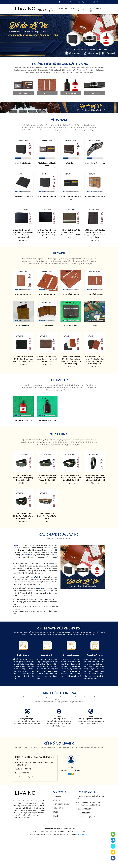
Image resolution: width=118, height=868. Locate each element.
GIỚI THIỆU (51, 10)
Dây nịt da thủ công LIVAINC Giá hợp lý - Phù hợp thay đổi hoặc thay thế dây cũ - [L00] (95, 478)
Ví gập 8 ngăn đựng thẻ (23, 163)
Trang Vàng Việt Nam (82, 834)
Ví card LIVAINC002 (47, 325)
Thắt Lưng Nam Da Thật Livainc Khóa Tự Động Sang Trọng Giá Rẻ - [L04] (23, 516)
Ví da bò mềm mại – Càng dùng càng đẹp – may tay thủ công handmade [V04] (47, 232)
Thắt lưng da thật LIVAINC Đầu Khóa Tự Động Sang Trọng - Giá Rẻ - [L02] (47, 478)
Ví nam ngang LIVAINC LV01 (95, 197)
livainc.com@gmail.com (28, 777)
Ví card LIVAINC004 (71, 325)
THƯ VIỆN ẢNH (81, 10)
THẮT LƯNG (95, 93)
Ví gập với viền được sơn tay (95, 163)
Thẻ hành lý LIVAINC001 (23, 421)
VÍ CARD (47, 93)
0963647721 (27, 769)
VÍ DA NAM (23, 93)
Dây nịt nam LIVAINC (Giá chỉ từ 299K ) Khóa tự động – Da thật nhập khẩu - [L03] (71, 478)
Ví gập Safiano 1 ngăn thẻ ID (23, 197)
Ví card (95, 325)
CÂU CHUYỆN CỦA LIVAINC (59, 534)
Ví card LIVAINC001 (23, 325)
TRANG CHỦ (41, 10)
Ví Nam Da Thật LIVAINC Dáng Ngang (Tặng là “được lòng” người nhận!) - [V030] (71, 232)
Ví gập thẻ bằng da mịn (23, 294)
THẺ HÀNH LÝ (71, 93)
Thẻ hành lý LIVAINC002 (47, 421)
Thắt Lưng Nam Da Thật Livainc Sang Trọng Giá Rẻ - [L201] (47, 516)
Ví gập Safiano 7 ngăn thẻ (47, 197)
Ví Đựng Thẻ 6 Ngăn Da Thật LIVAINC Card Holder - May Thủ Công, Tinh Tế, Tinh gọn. (23, 359)
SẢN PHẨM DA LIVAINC (66, 9)
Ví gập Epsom (71, 163)
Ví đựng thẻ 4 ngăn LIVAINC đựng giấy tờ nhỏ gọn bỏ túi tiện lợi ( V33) (47, 359)
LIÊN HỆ (91, 10)
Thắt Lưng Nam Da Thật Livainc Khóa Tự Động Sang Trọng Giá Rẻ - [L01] (23, 478)
